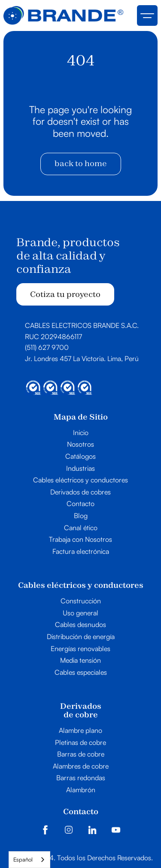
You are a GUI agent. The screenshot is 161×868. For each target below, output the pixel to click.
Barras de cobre (81, 754)
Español (23, 859)
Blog (81, 516)
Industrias (80, 469)
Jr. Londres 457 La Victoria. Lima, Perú (82, 358)
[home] (64, 15)
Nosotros (80, 445)
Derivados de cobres (80, 492)
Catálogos (80, 457)
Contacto (80, 504)
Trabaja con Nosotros (80, 540)
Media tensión (80, 661)
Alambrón (81, 790)
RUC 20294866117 (53, 337)
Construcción (81, 601)
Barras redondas (81, 778)
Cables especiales (81, 673)
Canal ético (81, 528)
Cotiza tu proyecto (65, 294)
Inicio (81, 433)
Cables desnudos (80, 625)
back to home (81, 163)
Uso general (80, 613)
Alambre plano (80, 731)
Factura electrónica (81, 552)
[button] (147, 15)
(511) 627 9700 (47, 347)
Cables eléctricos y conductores (80, 480)
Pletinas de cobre (80, 743)
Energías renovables (80, 649)
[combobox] (29, 860)
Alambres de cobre (81, 766)
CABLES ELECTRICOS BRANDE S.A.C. (82, 325)
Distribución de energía (81, 637)
